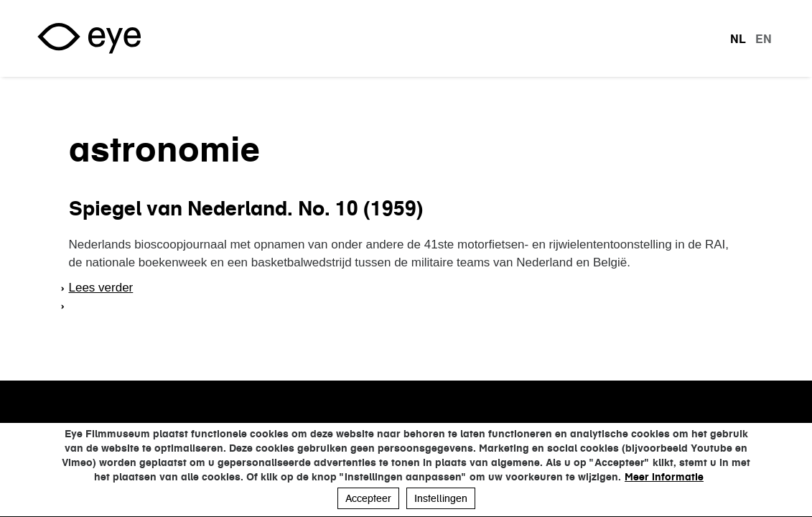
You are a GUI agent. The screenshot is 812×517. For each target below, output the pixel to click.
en (764, 39)
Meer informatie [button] (664, 477)
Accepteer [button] (368, 498)
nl (738, 39)
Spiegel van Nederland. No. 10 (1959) (246, 208)
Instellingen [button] (441, 498)
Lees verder (101, 288)
